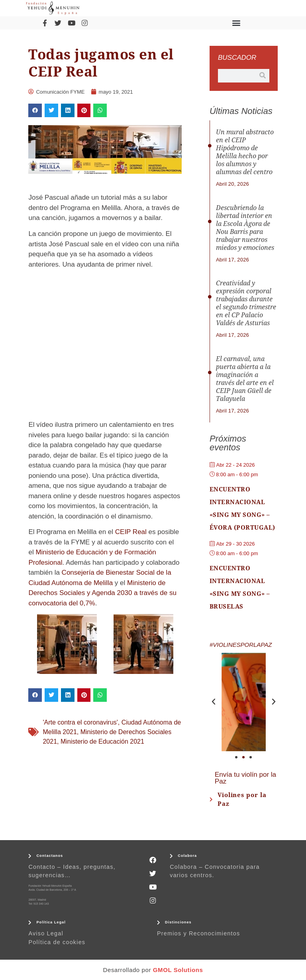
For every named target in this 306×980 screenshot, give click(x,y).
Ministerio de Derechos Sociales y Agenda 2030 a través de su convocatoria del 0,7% (102, 593)
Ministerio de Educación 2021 (102, 741)
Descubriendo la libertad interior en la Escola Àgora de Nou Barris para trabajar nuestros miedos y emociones (245, 228)
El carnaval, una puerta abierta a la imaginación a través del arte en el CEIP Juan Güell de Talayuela (245, 379)
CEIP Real (131, 532)
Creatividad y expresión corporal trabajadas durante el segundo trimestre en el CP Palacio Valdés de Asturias (246, 303)
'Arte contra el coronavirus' (80, 722)
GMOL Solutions (178, 970)
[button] (236, 23)
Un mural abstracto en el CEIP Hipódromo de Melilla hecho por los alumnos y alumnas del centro (245, 152)
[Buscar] (263, 76)
